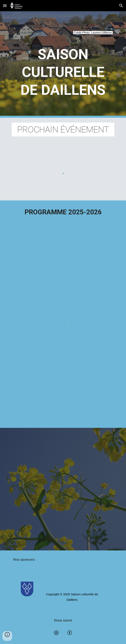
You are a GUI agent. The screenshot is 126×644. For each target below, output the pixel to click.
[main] (63, 35)
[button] (5, 6)
